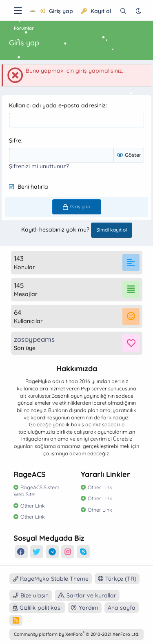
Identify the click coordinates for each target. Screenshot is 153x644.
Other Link (33, 506)
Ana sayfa (122, 608)
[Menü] (18, 11)
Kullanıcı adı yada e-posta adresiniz (57, 105)
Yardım (89, 608)
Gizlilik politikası (41, 608)
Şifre (15, 140)
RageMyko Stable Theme (51, 579)
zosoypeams (34, 339)
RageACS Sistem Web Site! (36, 491)
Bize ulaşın (34, 595)
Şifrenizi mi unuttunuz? (39, 166)
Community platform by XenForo (76, 634)
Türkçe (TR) (117, 579)
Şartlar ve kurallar (91, 595)
